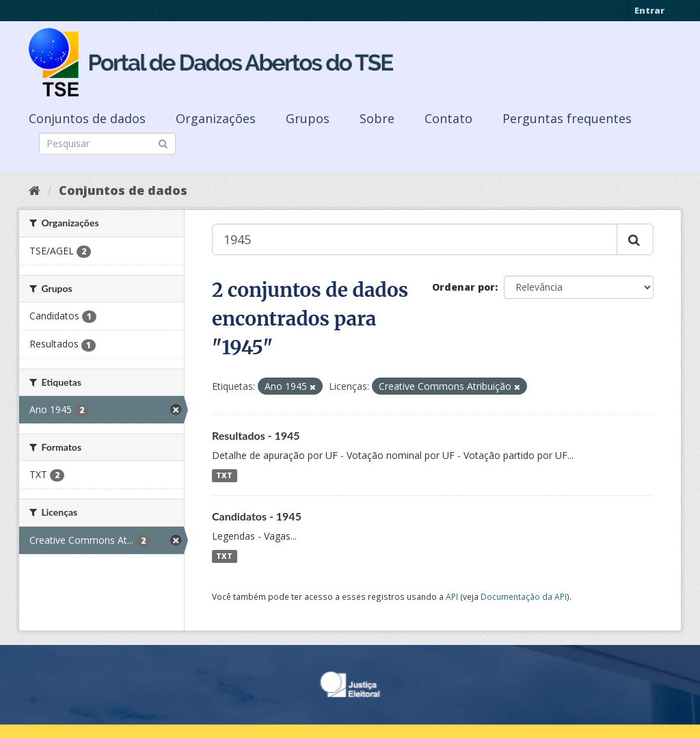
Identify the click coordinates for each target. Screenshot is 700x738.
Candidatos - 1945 (257, 516)
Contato (448, 118)
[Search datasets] (107, 144)
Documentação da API (524, 596)
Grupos (308, 118)
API (452, 596)
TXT (224, 475)
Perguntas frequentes (567, 118)
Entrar (649, 10)
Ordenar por (463, 287)
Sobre (377, 118)
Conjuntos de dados (87, 118)
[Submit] (163, 143)
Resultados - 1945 (256, 435)
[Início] (35, 190)
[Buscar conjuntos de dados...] (415, 239)
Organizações (216, 118)
